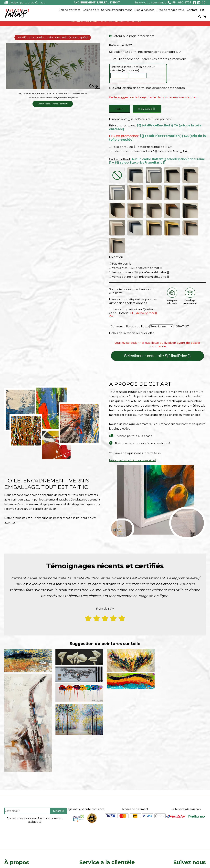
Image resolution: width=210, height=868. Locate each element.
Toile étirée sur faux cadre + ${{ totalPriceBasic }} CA (148, 151)
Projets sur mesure (92, 817)
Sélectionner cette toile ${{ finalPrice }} (157, 301)
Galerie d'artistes (69, 10)
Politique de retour (92, 834)
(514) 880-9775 (179, 3)
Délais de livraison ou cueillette (132, 278)
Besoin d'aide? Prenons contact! (53, 104)
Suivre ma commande (94, 823)
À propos (17, 808)
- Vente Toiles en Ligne (42, 861)
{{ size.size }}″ (147, 109)
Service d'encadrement (117, 10)
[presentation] (34, 779)
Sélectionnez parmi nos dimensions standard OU (145, 52)
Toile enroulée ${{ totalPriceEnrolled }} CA (141, 147)
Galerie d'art (91, 10)
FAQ (7, 829)
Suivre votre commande (150, 3)
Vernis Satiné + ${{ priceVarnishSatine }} (139, 222)
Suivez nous (190, 808)
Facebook (190, 819)
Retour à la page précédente (132, 36)
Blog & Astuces (144, 10)
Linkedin (190, 837)
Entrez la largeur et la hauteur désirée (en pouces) (132, 69)
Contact (192, 10)
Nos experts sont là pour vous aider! (132, 406)
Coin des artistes (15, 823)
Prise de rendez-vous (170, 10)
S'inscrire (58, 756)
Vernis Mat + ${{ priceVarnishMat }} (136, 213)
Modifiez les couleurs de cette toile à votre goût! (53, 38)
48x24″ (119, 109)
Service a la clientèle (107, 808)
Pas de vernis (120, 209)
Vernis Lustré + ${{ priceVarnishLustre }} (139, 217)
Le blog (9, 840)
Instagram (190, 828)
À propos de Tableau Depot (22, 817)
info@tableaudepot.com (190, 844)
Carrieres (10, 834)
